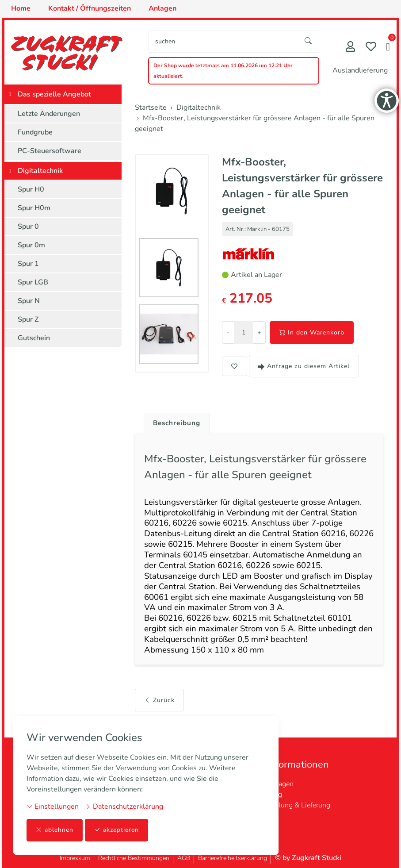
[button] (388, 48)
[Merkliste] (371, 48)
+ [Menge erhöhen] (259, 332)
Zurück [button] (159, 709)
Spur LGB (33, 282)
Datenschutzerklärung (124, 807)
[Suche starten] (309, 41)
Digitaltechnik (40, 171)
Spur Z (28, 319)
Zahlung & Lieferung (299, 805)
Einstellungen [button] (53, 807)
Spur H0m (34, 208)
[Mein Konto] (350, 48)
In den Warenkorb (312, 332)
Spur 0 (28, 227)
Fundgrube (35, 132)
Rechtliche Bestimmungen (134, 858)
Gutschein (34, 338)
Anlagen (280, 784)
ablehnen (55, 830)
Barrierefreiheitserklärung (233, 858)
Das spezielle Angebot (54, 94)
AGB (184, 858)
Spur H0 (31, 189)
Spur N (29, 301)
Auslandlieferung (360, 70)
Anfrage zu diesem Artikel (304, 366)
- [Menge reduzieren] (228, 332)
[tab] (175, 421)
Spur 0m (31, 245)
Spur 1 (28, 264)
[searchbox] (223, 41)
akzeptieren (117, 830)
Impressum (75, 858)
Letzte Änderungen (49, 114)
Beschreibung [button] (178, 423)
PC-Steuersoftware (50, 151)
